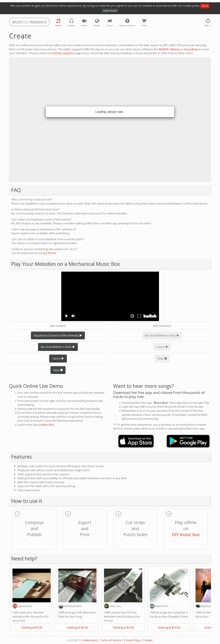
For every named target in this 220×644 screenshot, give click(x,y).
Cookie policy (89, 640)
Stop (58, 370)
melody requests (63, 53)
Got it (205, 6)
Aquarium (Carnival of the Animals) (58, 335)
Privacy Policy (132, 640)
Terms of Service (111, 640)
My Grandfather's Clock (58, 347)
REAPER (164, 49)
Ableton (175, 49)
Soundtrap (191, 49)
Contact (148, 640)
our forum (50, 253)
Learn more (110, 11)
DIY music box (186, 535)
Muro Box (48, 425)
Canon (58, 358)
